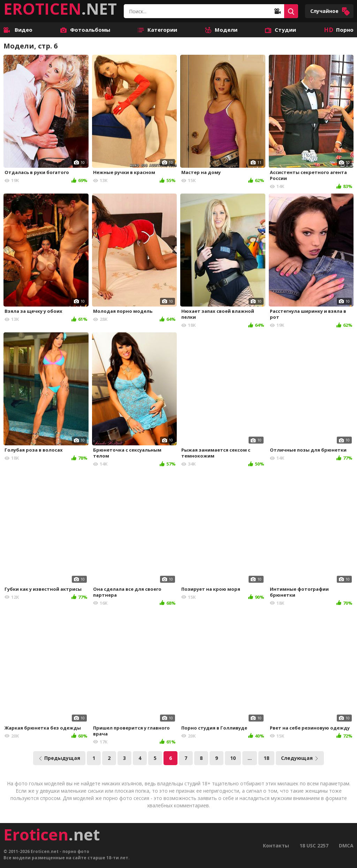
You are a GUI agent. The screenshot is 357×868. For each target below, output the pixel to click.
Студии (280, 30)
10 (233, 758)
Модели (221, 30)
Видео (18, 30)
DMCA (346, 846)
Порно (339, 30)
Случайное (330, 11)
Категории (157, 30)
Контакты (276, 846)
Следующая (300, 758)
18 (266, 758)
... (250, 758)
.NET (60, 9)
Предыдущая (59, 758)
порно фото (76, 851)
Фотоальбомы (85, 30)
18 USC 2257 (314, 846)
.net (52, 835)
